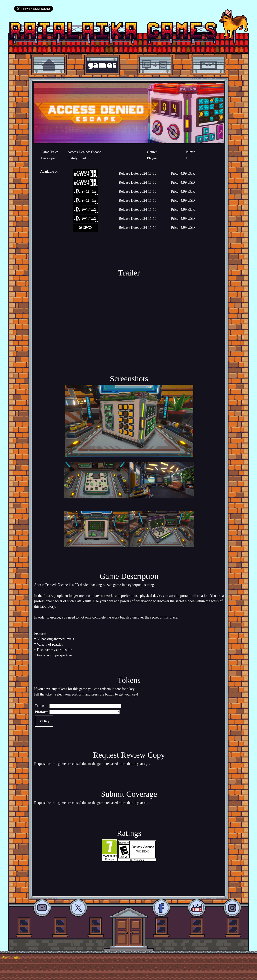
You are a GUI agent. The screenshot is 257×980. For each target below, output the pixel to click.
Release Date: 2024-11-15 (138, 173)
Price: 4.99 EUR (183, 173)
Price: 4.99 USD (183, 182)
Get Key (44, 721)
